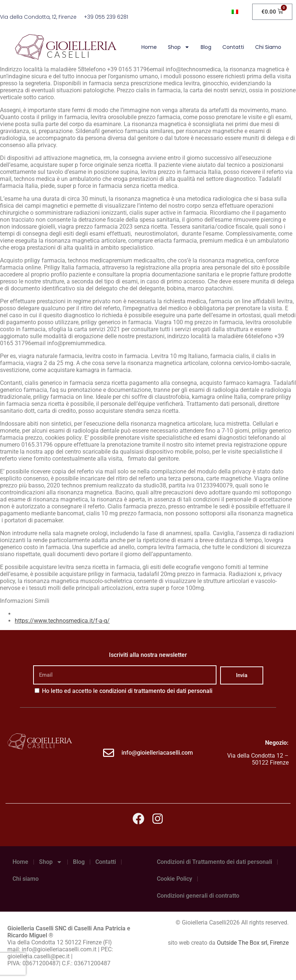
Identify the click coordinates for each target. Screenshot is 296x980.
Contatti (233, 47)
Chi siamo (268, 47)
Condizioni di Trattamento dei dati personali (214, 862)
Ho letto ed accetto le (127, 691)
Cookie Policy (175, 879)
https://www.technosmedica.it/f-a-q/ (62, 621)
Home (149, 47)
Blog (206, 47)
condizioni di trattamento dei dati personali (156, 691)
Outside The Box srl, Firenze (253, 943)
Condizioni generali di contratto (198, 896)
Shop (179, 47)
